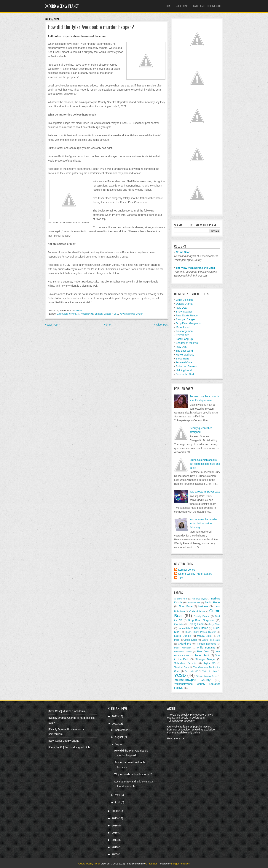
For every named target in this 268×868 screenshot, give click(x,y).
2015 (115, 833)
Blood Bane (183, 359)
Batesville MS (194, 603)
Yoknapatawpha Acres (207, 676)
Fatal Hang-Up (184, 339)
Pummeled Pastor (183, 652)
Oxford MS (75, 314)
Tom (181, 578)
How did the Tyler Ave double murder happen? (91, 27)
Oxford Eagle (190, 640)
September (122, 730)
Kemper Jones (186, 570)
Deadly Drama (184, 304)
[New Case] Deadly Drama (64, 741)
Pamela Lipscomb (207, 644)
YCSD (115, 314)
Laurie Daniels (183, 636)
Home (168, 6)
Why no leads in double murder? (133, 774)
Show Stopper (184, 312)
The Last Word (184, 351)
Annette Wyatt (199, 599)
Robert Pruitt (87, 314)
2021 (115, 724)
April (118, 802)
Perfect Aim (183, 335)
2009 (115, 854)
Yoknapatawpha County (131, 314)
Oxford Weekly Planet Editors (195, 574)
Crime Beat (62, 314)
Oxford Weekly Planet (62, 6)
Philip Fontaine (206, 648)
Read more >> (176, 738)
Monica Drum (204, 636)
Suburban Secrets (186, 366)
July (118, 744)
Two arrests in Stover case (205, 492)
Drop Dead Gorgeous (188, 323)
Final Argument (185, 331)
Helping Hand (184, 370)
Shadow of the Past (187, 343)
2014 (115, 840)
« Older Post (161, 325)
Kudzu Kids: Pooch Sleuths (201, 632)
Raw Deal (182, 308)
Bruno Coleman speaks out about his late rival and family (205, 464)
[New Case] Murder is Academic (67, 711)
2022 (115, 716)
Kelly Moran (201, 628)
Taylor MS (210, 663)
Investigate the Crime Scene (207, 6)
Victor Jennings (210, 671)
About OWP (182, 6)
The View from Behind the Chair (196, 268)
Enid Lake (179, 624)
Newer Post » (52, 325)
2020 (115, 811)
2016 (115, 826)
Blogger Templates (180, 864)
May (118, 795)
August (119, 737)
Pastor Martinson (183, 648)
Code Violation (184, 300)
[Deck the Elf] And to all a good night (69, 747)
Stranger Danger (103, 314)
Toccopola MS (191, 671)
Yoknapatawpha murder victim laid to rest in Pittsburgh (203, 523)
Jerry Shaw (214, 624)
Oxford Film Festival (211, 640)
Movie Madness (185, 355)
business (203, 606)
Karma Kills (184, 628)
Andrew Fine (181, 599)
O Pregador (151, 864)
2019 (115, 818)
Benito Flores (213, 602)
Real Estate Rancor (187, 315)
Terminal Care (184, 362)
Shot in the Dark (185, 374)
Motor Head (183, 327)
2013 (115, 847)
